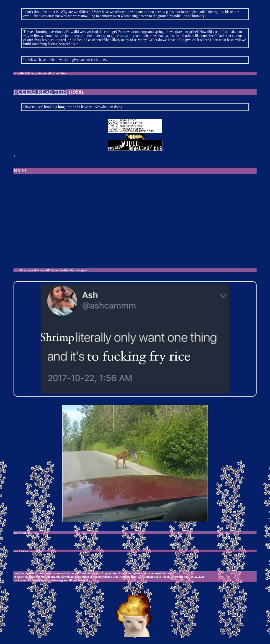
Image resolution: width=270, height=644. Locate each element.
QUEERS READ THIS (40, 92)
